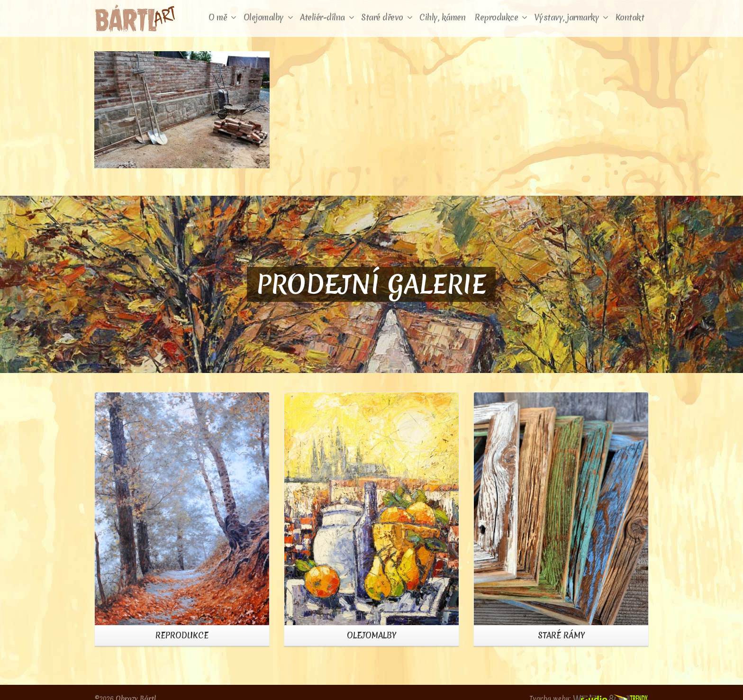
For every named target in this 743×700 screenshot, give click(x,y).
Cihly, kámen (442, 17)
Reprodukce (501, 17)
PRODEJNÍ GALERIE (371, 284)
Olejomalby (268, 17)
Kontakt (630, 17)
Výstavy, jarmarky (571, 17)
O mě (222, 17)
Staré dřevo (387, 17)
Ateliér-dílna (327, 17)
